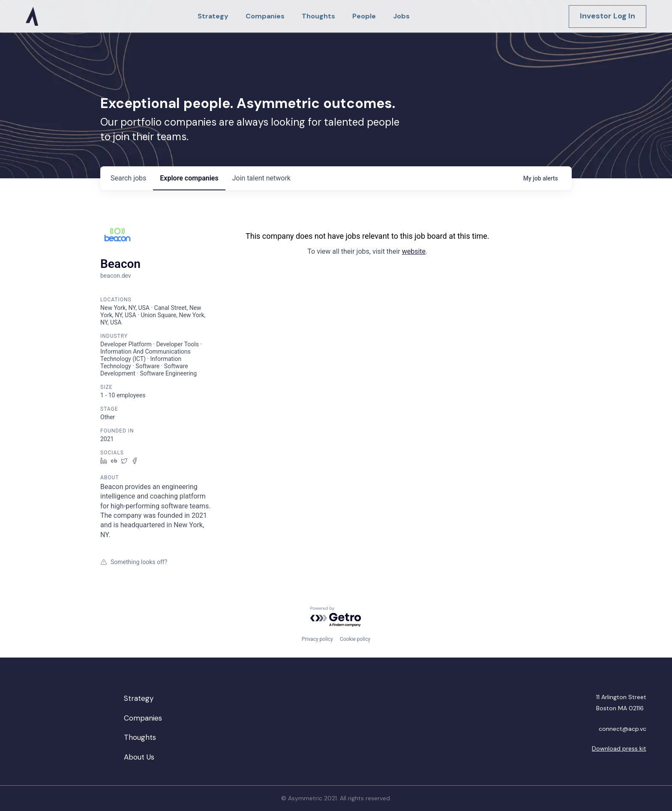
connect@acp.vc (622, 729)
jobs (128, 178)
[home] (32, 16)
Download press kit (619, 748)
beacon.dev (116, 276)
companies (189, 178)
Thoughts (140, 737)
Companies (143, 718)
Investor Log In (607, 16)
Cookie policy (355, 639)
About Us (139, 757)
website (414, 251)
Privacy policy (317, 639)
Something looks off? (134, 562)
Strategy (139, 698)
